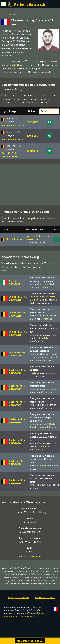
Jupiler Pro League (16, 240)
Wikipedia (36, 558)
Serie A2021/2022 (15, 284)
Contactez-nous (45, 598)
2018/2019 (32, 151)
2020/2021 (32, 122)
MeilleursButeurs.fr (29, 4)
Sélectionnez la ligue (30, 641)
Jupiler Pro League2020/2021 (19, 300)
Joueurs (7, 14)
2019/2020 (32, 136)
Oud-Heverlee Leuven (13, 126)
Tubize (13, 156)
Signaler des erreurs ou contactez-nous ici (24, 616)
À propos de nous (19, 598)
